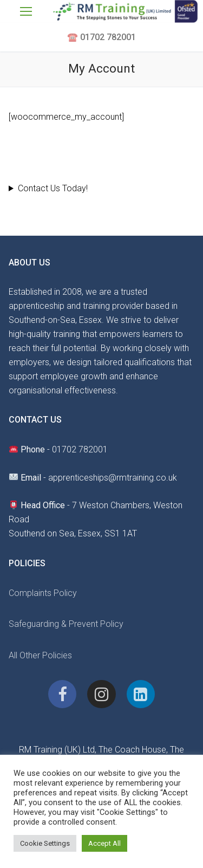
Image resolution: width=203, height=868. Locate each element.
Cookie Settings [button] (45, 843)
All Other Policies (40, 655)
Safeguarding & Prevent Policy (66, 624)
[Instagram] (101, 694)
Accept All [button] (104, 843)
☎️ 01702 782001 (101, 37)
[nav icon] (26, 11)
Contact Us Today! (53, 188)
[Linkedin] (141, 694)
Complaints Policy (43, 593)
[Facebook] (62, 694)
